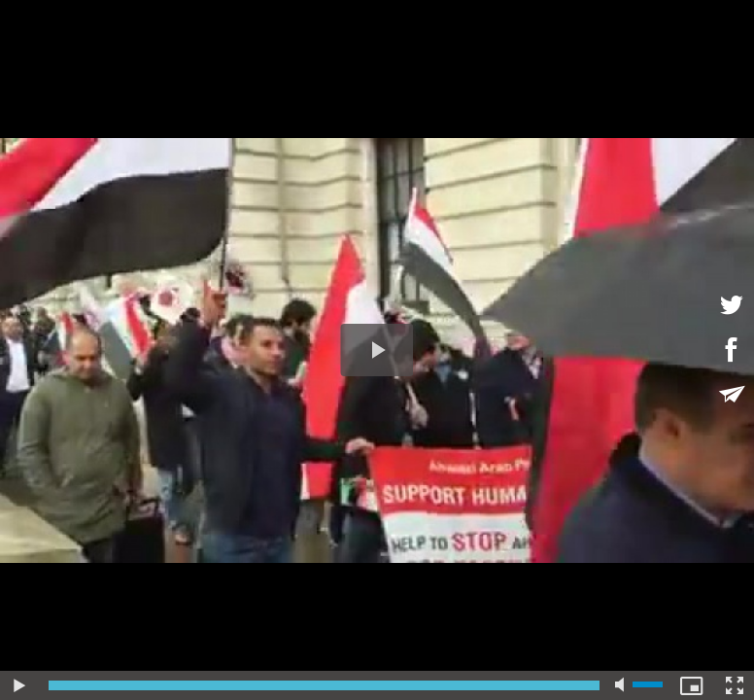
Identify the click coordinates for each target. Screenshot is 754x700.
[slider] (324, 685)
